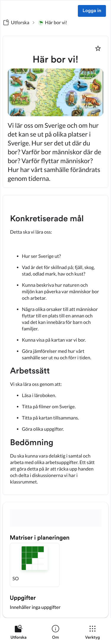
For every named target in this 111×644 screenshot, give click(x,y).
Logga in (92, 11)
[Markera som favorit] (98, 48)
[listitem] (18, 633)
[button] (35, 565)
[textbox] (55, 345)
